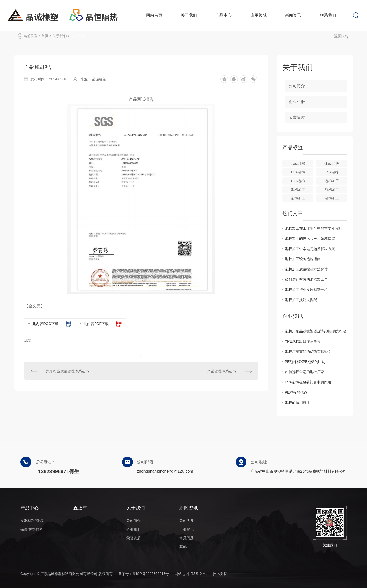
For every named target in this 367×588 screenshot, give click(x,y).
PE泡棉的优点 (296, 392)
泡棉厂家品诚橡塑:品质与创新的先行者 (316, 331)
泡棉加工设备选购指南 (303, 259)
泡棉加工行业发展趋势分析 (306, 290)
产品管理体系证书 (222, 371)
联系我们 (328, 15)
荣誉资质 (78, 36)
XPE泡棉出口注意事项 (303, 341)
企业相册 (297, 102)
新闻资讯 (293, 15)
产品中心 (224, 15)
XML (204, 574)
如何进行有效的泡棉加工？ (306, 279)
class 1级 (298, 164)
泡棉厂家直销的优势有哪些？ (308, 352)
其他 (183, 547)
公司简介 (297, 86)
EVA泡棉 (298, 172)
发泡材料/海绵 (32, 521)
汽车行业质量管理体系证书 (68, 371)
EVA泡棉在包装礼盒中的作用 (308, 382)
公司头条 (187, 521)
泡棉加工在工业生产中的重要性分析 (313, 228)
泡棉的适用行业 (297, 403)
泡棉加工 (332, 181)
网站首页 (154, 15)
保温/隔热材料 (32, 529)
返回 (341, 36)
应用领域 (258, 15)
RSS (194, 574)
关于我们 (189, 15)
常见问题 (187, 538)
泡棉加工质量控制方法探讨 (306, 269)
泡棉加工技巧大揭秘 (301, 300)
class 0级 (332, 164)
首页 (45, 36)
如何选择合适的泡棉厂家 (305, 372)
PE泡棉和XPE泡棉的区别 (305, 362)
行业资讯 (187, 529)
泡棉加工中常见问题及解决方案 (310, 249)
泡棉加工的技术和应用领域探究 (310, 239)
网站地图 (182, 574)
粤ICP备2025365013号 (151, 574)
